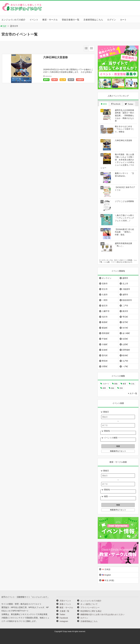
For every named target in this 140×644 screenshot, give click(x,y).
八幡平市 (106, 311)
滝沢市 (105, 317)
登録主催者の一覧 (71, 20)
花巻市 (55, 80)
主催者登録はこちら (93, 20)
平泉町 (105, 339)
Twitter (62, 614)
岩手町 (125, 322)
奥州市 (125, 311)
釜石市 (105, 306)
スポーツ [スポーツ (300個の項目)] (106, 384)
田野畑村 (126, 350)
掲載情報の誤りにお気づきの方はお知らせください (102, 614)
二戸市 (125, 306)
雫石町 (125, 317)
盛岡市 (46, 80)
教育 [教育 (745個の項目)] (124, 384)
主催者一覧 (64, 611)
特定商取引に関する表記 (91, 611)
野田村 (105, 361)
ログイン (112, 20)
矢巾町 (125, 328)
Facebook (64, 618)
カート (123, 20)
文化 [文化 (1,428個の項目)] (133, 384)
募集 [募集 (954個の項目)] (116, 384)
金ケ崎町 (126, 333)
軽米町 (125, 355)
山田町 (125, 344)
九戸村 (125, 361)
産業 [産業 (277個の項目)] (104, 388)
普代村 (105, 355)
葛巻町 (105, 322)
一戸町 (125, 366)
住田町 (125, 339)
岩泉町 (105, 350)
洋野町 (105, 366)
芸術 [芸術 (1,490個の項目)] (121, 388)
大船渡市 (80, 80)
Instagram (64, 621)
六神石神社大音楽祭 (56, 57)
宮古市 (71, 80)
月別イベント (65, 601)
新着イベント (65, 604)
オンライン (107, 278)
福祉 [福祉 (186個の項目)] (113, 388)
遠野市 (125, 295)
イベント (34, 20)
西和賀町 (106, 333)
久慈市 (105, 295)
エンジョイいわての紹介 (13, 20)
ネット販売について (89, 604)
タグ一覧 (133, 393)
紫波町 (105, 328)
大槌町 (105, 344)
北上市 (63, 80)
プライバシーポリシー (90, 608)
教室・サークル (50, 20)
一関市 (105, 300)
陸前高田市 (127, 300)
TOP (3, 26)
